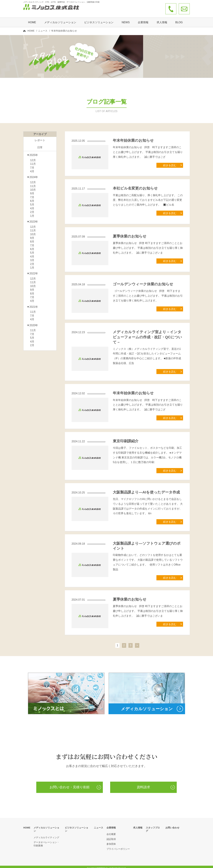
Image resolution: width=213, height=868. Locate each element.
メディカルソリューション (48, 825)
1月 (32, 213)
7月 (32, 165)
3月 (32, 258)
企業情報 (111, 825)
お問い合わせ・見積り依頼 (70, 785)
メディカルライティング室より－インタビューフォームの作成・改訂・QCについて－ (147, 335)
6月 (32, 198)
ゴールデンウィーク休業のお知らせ (143, 282)
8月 (32, 239)
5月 (32, 202)
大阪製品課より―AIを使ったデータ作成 (146, 490)
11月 (33, 161)
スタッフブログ (154, 825)
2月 (32, 210)
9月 (32, 191)
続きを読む (170, 163)
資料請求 (143, 785)
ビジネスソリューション (99, 19)
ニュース (43, 28)
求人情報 (162, 19)
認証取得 (111, 837)
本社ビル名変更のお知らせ (135, 186)
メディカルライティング (46, 832)
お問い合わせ (172, 825)
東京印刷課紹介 (126, 439)
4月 (32, 169)
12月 (33, 158)
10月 (33, 187)
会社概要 (111, 832)
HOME (32, 19)
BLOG (179, 19)
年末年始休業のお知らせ (133, 138)
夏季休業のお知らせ (130, 234)
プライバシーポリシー (118, 846)
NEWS (126, 19)
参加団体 (111, 841)
